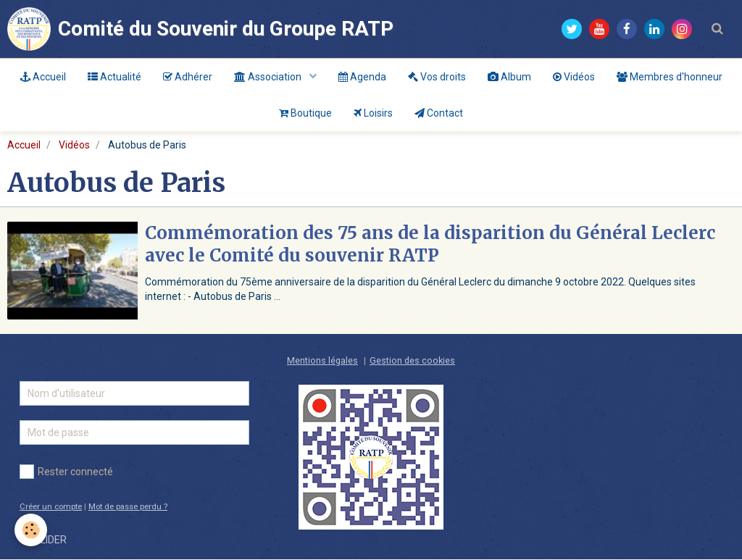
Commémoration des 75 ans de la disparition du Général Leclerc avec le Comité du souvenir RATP (430, 245)
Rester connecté (66, 472)
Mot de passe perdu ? (128, 507)
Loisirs (373, 113)
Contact (439, 113)
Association (269, 77)
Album (509, 77)
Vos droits (437, 77)
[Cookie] (31, 530)
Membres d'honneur (670, 77)
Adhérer (188, 77)
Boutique (305, 113)
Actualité (114, 77)
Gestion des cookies (412, 361)
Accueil (43, 77)
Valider (47, 540)
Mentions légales (322, 361)
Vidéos (574, 77)
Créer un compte (51, 507)
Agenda (362, 77)
